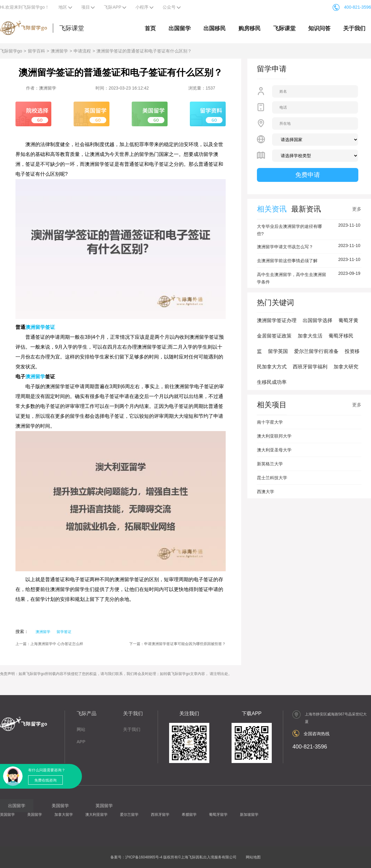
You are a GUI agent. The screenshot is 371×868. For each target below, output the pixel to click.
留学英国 (278, 351)
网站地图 (253, 857)
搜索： (22, 631)
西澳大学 (266, 492)
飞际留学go (11, 51)
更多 (357, 209)
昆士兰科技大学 (272, 478)
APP (81, 742)
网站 (81, 729)
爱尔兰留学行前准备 (316, 351)
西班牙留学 (160, 815)
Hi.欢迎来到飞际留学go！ (25, 7)
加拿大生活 (310, 336)
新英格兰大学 (270, 464)
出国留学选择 (318, 320)
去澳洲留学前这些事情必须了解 (287, 261)
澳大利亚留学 (96, 815)
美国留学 (35, 815)
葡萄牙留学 (218, 815)
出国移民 (215, 28)
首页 (150, 28)
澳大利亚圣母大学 (274, 450)
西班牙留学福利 (310, 367)
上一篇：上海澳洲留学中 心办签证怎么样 (49, 644)
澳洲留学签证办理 (277, 320)
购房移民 (249, 28)
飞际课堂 (72, 28)
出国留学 (180, 28)
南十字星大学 (270, 422)
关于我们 (354, 28)
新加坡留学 (249, 815)
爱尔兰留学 (129, 815)
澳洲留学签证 (40, 327)
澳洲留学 (59, 51)
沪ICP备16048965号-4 (144, 857)
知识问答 (319, 28)
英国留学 (7, 815)
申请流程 (82, 51)
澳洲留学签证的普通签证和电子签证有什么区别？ (144, 51)
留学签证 (64, 632)
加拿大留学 (64, 815)
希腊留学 (189, 815)
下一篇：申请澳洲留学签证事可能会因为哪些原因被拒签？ (177, 644)
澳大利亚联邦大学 (274, 436)
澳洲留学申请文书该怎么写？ (285, 247)
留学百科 (36, 51)
